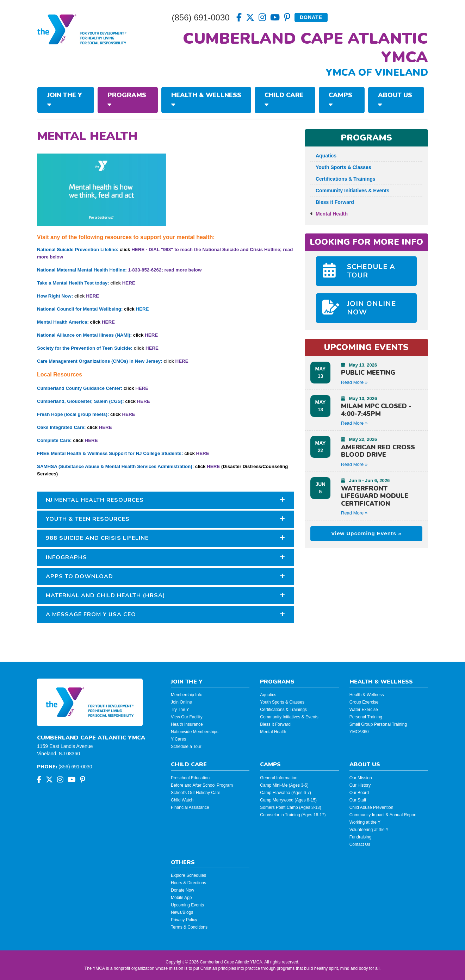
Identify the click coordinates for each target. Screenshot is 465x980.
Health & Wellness (206, 99)
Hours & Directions (188, 883)
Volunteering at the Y (369, 830)
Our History (360, 785)
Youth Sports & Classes (341, 167)
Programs (127, 99)
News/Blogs (182, 912)
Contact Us (360, 844)
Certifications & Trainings (343, 179)
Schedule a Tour (186, 747)
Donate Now (182, 890)
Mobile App (181, 898)
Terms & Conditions (189, 927)
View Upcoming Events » (366, 533)
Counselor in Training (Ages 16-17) (293, 815)
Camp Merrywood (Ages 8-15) (288, 800)
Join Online (181, 702)
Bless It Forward (275, 724)
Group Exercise (364, 702)
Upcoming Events (187, 905)
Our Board (359, 793)
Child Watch (182, 800)
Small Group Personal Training (378, 724)
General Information (279, 778)
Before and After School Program (202, 785)
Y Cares (178, 739)
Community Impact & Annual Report (383, 815)
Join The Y (65, 99)
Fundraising (361, 837)
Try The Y (180, 710)
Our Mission (361, 778)
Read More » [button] (354, 382)
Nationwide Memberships (195, 732)
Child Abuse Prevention (371, 807)
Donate (311, 17)
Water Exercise (364, 710)
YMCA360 (359, 732)
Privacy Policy (184, 920)
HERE (129, 283)
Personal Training (366, 717)
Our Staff (358, 800)
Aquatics (323, 156)
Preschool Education (190, 778)
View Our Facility (187, 717)
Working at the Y (365, 822)
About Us (395, 99)
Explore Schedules (188, 875)
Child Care (284, 99)
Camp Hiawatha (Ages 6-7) (286, 793)
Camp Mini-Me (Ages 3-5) (284, 785)
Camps (340, 99)
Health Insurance (187, 724)
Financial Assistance (190, 807)
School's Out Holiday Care (196, 793)
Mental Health (329, 214)
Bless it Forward (332, 202)
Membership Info (187, 695)
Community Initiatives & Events (350, 191)
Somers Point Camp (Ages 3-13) (290, 807)
